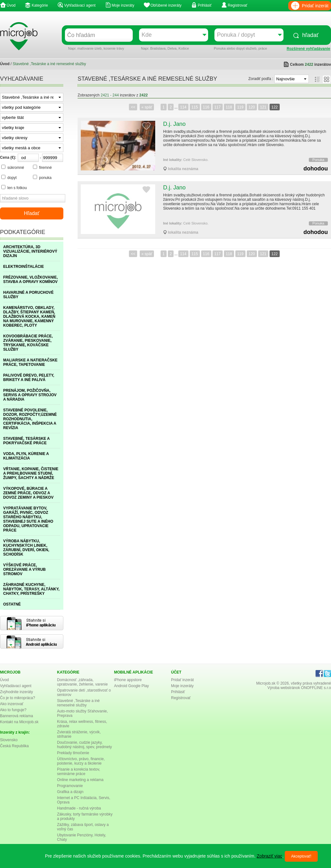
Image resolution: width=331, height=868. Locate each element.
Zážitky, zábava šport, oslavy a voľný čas (83, 827)
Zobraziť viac (270, 856)
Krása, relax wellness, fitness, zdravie (82, 724)
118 (229, 107)
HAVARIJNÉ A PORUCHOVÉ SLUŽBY (28, 295)
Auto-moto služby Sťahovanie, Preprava (83, 713)
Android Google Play (131, 686)
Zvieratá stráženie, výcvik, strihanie (79, 734)
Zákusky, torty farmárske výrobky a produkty (85, 816)
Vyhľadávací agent (80, 5)
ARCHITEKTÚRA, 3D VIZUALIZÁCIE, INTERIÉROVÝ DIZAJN (30, 251)
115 (195, 107)
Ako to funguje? (13, 710)
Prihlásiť (205, 5)
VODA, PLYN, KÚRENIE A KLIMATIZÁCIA (26, 456)
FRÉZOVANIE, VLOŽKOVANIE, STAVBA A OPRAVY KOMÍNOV (30, 280)
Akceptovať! (301, 856)
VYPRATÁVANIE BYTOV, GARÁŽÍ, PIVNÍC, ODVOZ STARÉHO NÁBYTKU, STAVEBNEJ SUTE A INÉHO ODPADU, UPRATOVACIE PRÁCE (28, 519)
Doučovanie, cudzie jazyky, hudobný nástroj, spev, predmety (84, 745)
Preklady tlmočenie (73, 753)
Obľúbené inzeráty (166, 5)
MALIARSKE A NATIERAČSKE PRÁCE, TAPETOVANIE (30, 362)
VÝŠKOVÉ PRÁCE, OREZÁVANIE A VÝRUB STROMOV (24, 569)
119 (240, 107)
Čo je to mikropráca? (18, 698)
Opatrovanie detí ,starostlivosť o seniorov (84, 693)
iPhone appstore (128, 680)
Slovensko (9, 740)
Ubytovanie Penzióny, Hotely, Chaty (82, 837)
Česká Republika (14, 746)
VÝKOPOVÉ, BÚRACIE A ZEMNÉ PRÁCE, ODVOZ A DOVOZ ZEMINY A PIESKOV (28, 493)
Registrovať (238, 5)
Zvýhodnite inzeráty (16, 692)
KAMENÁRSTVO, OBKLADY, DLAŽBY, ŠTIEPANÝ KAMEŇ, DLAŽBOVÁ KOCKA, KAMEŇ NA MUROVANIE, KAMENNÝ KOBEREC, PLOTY (29, 317)
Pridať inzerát (315, 6)
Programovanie (70, 786)
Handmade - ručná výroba (79, 808)
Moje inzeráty (123, 5)
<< (133, 107)
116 (206, 107)
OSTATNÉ (12, 604)
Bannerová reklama (16, 716)
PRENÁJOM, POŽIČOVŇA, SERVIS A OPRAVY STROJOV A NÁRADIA (30, 395)
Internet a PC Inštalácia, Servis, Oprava (84, 800)
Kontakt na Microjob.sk (19, 722)
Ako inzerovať (12, 704)
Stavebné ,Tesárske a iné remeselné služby (78, 703)
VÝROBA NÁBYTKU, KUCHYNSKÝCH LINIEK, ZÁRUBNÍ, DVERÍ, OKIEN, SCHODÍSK (26, 548)
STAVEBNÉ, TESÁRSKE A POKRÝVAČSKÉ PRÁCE (26, 441)
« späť (147, 107)
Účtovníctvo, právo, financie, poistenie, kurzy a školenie (81, 761)
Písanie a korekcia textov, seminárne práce (79, 772)
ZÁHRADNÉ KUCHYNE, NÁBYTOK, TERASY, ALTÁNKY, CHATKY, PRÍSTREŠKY (31, 589)
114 (183, 107)
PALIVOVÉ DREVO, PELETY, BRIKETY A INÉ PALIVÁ (29, 378)
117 (218, 107)
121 (263, 107)
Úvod (11, 5)
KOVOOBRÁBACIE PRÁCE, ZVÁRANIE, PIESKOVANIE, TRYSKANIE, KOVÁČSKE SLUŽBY (28, 343)
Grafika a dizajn (70, 792)
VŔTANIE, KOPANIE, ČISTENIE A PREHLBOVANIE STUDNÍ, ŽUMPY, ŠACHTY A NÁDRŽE (31, 473)
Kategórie (40, 5)
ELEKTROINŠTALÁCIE (23, 267)
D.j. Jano (174, 124)
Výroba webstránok (284, 688)
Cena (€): (8, 157)
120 (252, 107)
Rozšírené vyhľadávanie (308, 49)
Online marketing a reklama (80, 780)
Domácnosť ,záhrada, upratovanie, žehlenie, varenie (82, 682)
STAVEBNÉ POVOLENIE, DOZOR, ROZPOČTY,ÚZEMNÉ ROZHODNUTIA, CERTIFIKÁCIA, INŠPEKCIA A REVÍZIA (30, 419)
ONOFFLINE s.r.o (316, 688)
